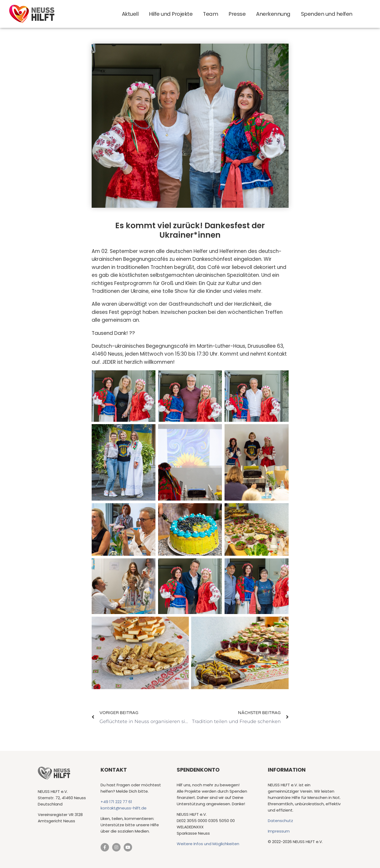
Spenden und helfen (327, 14)
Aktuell (130, 14)
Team (210, 14)
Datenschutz (280, 821)
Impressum (279, 831)
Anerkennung (273, 14)
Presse (237, 14)
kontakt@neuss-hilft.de (124, 808)
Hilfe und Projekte (171, 14)
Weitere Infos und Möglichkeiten (208, 844)
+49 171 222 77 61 (116, 802)
